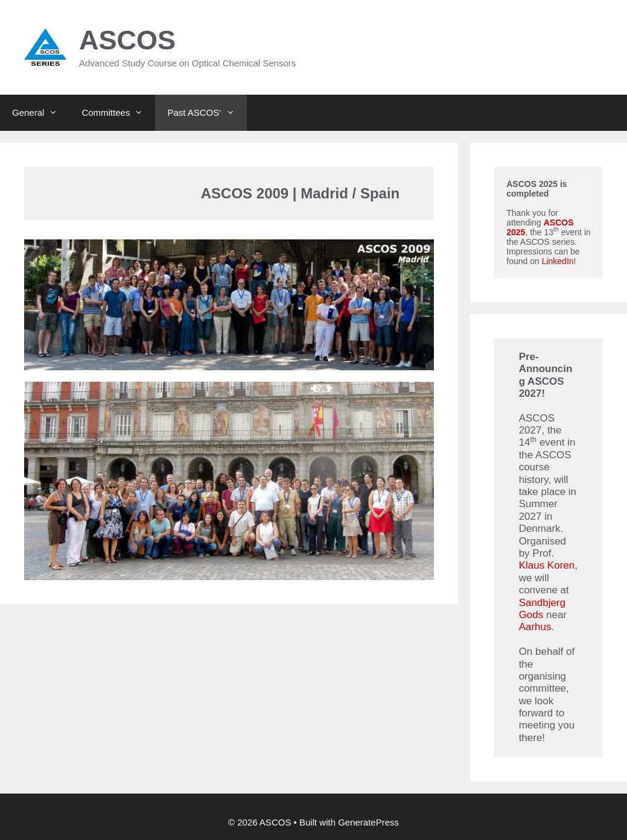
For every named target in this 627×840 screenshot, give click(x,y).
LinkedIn (558, 261)
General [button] (41, 113)
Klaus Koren (547, 565)
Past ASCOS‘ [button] (207, 113)
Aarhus (535, 627)
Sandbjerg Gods (543, 609)
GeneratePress (368, 822)
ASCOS (127, 40)
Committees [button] (118, 113)
